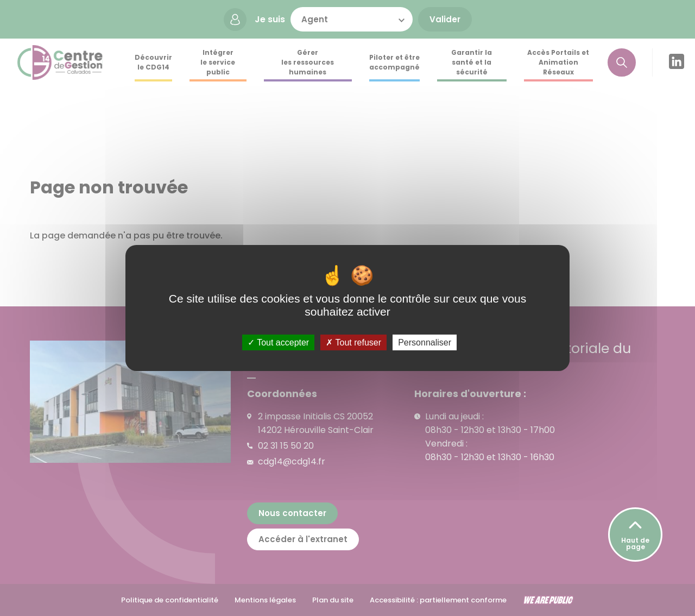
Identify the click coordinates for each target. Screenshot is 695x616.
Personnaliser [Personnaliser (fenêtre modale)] (425, 342)
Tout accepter (278, 342)
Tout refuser (353, 342)
